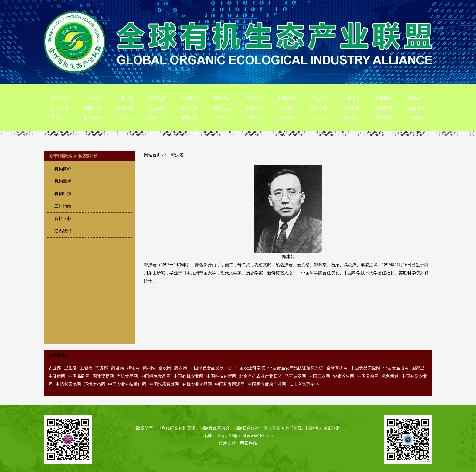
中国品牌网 (79, 376)
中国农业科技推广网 (127, 384)
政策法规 (157, 98)
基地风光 (125, 108)
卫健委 (86, 368)
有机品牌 (254, 98)
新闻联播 (60, 108)
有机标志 (189, 98)
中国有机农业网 (189, 376)
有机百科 (319, 108)
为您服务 (416, 118)
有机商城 (384, 108)
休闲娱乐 (416, 98)
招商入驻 (92, 108)
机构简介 (63, 169)
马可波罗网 (295, 376)
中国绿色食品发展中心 (211, 368)
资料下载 (63, 219)
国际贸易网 (103, 376)
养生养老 (125, 118)
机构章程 (63, 181)
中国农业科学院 (250, 368)
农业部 (55, 368)
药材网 (149, 368)
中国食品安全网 (365, 368)
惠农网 (181, 368)
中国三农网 (319, 376)
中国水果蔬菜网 (164, 384)
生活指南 (351, 98)
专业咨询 (254, 118)
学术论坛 (319, 118)
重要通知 (384, 118)
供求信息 (222, 98)
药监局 (117, 368)
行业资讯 (287, 108)
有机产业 (319, 98)
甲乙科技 (249, 443)
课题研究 (189, 118)
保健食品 (254, 108)
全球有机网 (337, 368)
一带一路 (125, 98)
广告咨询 (222, 118)
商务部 (102, 368)
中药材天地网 (68, 384)
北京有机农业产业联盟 (260, 376)
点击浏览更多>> (304, 384)
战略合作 (157, 118)
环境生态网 (95, 384)
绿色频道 (351, 108)
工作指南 (63, 206)
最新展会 (189, 108)
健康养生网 (344, 376)
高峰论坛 (351, 118)
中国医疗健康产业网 (267, 384)
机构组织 (63, 194)
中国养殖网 (368, 376)
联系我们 (63, 231)
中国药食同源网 (230, 384)
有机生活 (222, 108)
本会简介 (92, 98)
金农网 (165, 368)
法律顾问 (287, 118)
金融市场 (416, 108)
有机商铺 (287, 98)
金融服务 (384, 98)
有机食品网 (127, 376)
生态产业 (60, 118)
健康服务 (92, 118)
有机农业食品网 (197, 384)
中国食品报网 (396, 368)
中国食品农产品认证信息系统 (296, 368)
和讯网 (133, 368)
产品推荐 (157, 108)
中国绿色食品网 (156, 376)
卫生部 (70, 368)
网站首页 (60, 98)
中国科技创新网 (221, 376)
